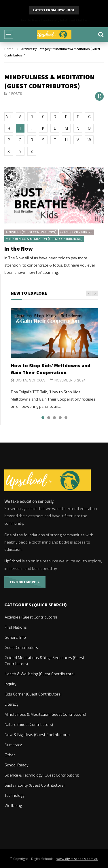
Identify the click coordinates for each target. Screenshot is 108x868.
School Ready (17, 765)
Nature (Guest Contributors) (29, 724)
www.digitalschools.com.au (77, 859)
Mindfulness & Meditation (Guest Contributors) (44, 239)
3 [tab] (54, 418)
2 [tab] (49, 418)
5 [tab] (66, 418)
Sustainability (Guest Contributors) (35, 785)
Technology (15, 795)
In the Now (19, 248)
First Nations (16, 627)
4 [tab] (60, 418)
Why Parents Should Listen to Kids (54, 20)
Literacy (12, 704)
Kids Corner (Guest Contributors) (33, 694)
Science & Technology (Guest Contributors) (42, 775)
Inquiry (11, 684)
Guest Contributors (76, 232)
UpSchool (13, 561)
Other (10, 755)
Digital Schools (31, 380)
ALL (9, 116)
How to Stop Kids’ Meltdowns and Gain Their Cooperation (51, 369)
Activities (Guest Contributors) (31, 232)
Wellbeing (13, 805)
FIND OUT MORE (25, 582)
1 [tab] (43, 418)
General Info (15, 637)
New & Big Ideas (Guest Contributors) (37, 734)
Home (9, 49)
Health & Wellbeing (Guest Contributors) (40, 674)
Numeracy (13, 745)
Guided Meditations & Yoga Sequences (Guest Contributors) (44, 660)
